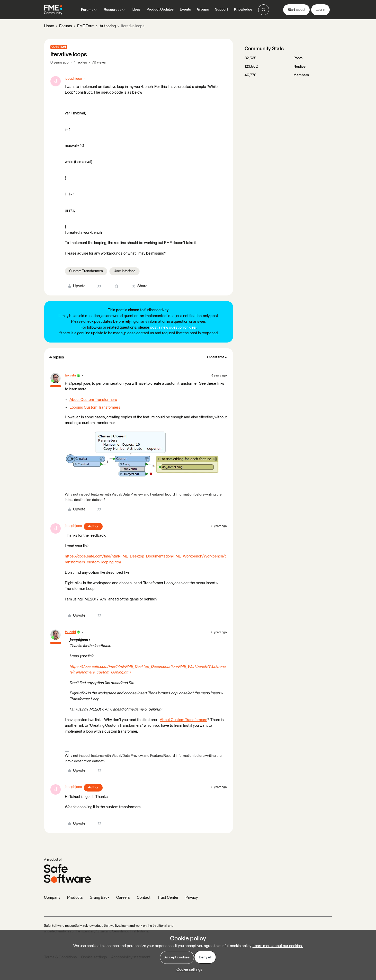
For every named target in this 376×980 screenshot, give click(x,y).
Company (52, 898)
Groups (203, 10)
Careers (123, 898)
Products (75, 898)
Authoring (108, 26)
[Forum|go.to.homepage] (53, 10)
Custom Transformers (86, 271)
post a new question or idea (173, 327)
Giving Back (100, 898)
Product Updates (160, 10)
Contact (144, 898)
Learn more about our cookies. (278, 946)
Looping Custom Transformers (95, 407)
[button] (296, 10)
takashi (70, 375)
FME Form (86, 26)
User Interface (124, 271)
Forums (66, 26)
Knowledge (243, 10)
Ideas (136, 10)
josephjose (73, 79)
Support (221, 10)
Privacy (192, 898)
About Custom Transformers (93, 400)
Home (49, 26)
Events (185, 10)
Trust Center (168, 898)
